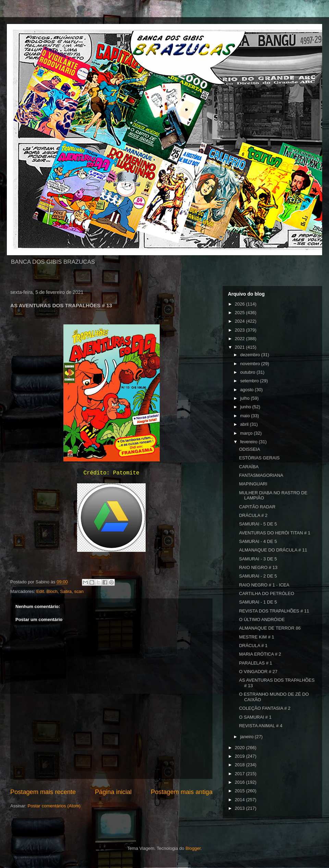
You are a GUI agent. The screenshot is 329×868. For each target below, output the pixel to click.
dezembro (251, 355)
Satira (66, 591)
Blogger (193, 848)
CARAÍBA (249, 467)
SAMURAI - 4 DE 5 (258, 541)
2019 (240, 756)
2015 (240, 791)
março (247, 433)
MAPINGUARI (253, 484)
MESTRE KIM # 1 (257, 637)
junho (246, 407)
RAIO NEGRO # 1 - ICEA (264, 585)
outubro (248, 372)
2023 (240, 330)
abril (245, 424)
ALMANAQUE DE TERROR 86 (270, 628)
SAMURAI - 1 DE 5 (258, 602)
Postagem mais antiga (182, 792)
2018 (240, 765)
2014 (240, 800)
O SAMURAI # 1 (255, 717)
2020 (240, 748)
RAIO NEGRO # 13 (258, 567)
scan (79, 591)
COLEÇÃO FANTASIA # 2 (265, 708)
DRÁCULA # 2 (253, 515)
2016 (240, 782)
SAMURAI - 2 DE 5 (258, 576)
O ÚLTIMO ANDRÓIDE (262, 619)
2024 (240, 321)
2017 (240, 774)
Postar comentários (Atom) (54, 806)
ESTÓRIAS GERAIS (259, 458)
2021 (240, 347)
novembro (251, 364)
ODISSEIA (249, 449)
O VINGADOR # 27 (258, 672)
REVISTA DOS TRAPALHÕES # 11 (274, 611)
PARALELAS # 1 (255, 663)
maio (246, 416)
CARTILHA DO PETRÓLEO (266, 593)
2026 (240, 304)
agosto (248, 390)
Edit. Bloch (47, 591)
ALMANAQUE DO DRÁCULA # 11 (273, 550)
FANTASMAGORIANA (261, 475)
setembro (250, 381)
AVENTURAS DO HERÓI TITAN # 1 (275, 533)
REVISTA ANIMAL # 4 (260, 726)
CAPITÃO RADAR (257, 507)
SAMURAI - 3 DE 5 (258, 559)
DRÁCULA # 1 (253, 646)
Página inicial (113, 792)
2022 (240, 339)
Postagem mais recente (43, 792)
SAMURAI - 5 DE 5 (258, 524)
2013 (240, 808)
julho (246, 398)
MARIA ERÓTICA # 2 (260, 654)
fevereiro (249, 442)
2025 (240, 313)
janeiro (248, 737)
